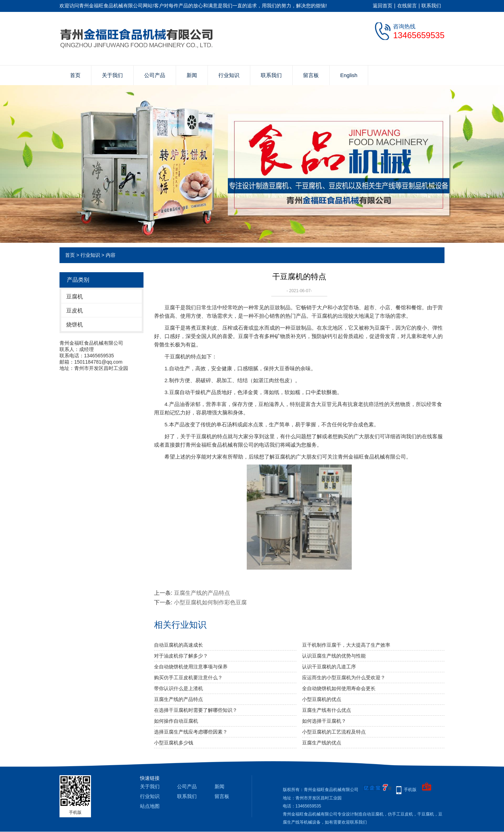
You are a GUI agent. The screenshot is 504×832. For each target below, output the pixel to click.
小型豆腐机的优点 (322, 699)
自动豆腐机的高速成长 (178, 645)
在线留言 (407, 6)
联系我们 (431, 6)
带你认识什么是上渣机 (178, 688)
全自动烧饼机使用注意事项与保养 (191, 667)
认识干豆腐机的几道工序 (329, 667)
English (349, 75)
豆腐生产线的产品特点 (202, 593)
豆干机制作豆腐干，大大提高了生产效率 (346, 645)
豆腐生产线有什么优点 (327, 710)
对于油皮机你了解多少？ (181, 656)
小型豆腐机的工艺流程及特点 (334, 732)
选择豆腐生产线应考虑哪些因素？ (191, 732)
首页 (75, 75)
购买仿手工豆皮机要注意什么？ (188, 678)
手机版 (410, 790)
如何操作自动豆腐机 (176, 721)
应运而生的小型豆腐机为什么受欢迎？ (344, 678)
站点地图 (150, 806)
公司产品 (155, 75)
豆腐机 (75, 297)
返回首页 (383, 6)
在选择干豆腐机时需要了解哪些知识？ (196, 710)
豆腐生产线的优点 (322, 743)
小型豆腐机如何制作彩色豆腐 (210, 602)
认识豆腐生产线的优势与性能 (334, 656)
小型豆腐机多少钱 (174, 743)
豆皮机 (75, 311)
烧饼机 (75, 325)
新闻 (192, 75)
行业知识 (229, 75)
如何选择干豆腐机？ (324, 721)
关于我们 (112, 75)
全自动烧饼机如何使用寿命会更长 (339, 688)
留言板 (311, 75)
